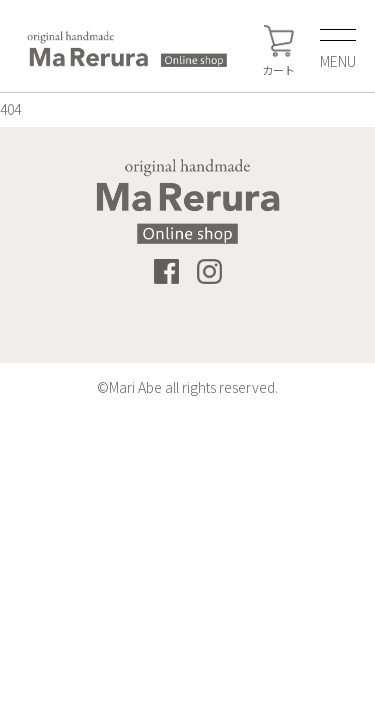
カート (278, 51)
